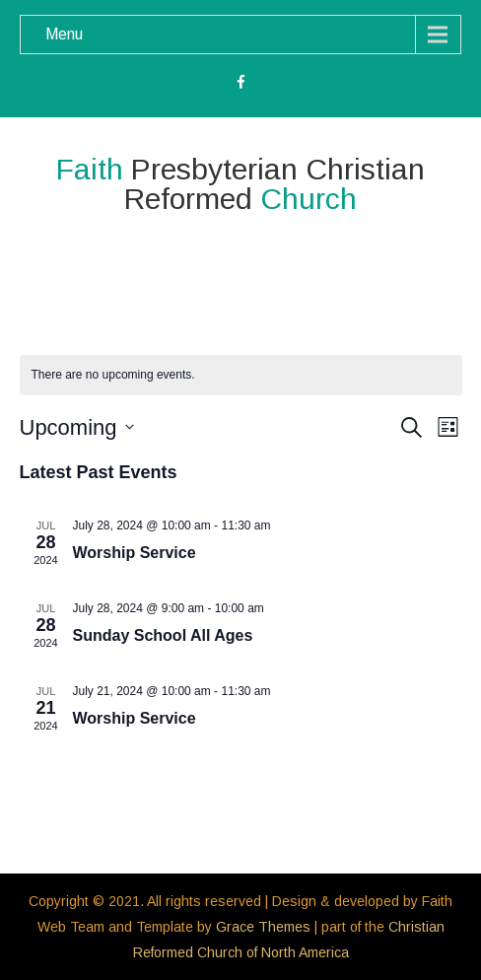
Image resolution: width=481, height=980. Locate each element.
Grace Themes (263, 927)
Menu (64, 34)
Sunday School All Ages (163, 635)
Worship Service (135, 553)
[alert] (241, 375)
